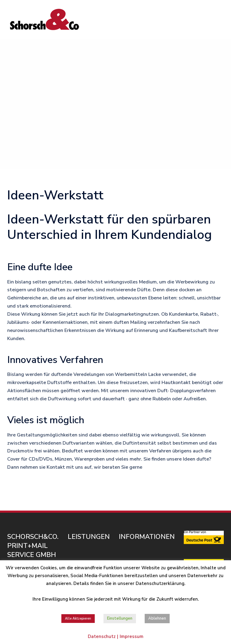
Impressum (132, 636)
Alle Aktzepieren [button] (78, 619)
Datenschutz (102, 636)
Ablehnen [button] (157, 618)
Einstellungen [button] (120, 618)
